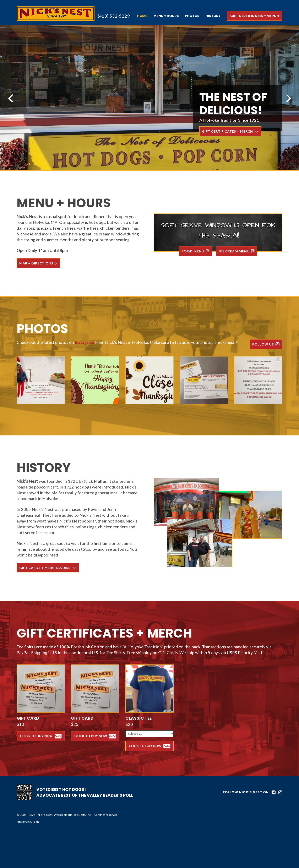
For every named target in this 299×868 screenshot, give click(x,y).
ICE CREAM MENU (234, 251)
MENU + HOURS (166, 16)
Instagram (85, 342)
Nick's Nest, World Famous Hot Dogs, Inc (56, 14)
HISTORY (213, 16)
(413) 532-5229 (114, 16)
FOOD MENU (193, 251)
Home (142, 16)
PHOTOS (192, 16)
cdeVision (32, 822)
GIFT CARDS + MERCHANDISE (45, 568)
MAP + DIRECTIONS (36, 263)
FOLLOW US (263, 344)
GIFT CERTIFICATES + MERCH (255, 16)
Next (289, 98)
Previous (10, 98)
